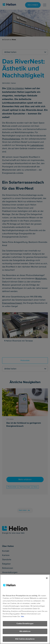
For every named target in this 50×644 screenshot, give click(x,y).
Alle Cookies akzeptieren (25, 639)
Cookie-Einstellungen (25, 624)
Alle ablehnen (25, 631)
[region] (25, 609)
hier (22, 616)
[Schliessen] (47, 578)
